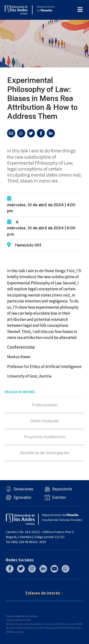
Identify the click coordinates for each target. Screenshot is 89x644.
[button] (11, 133)
